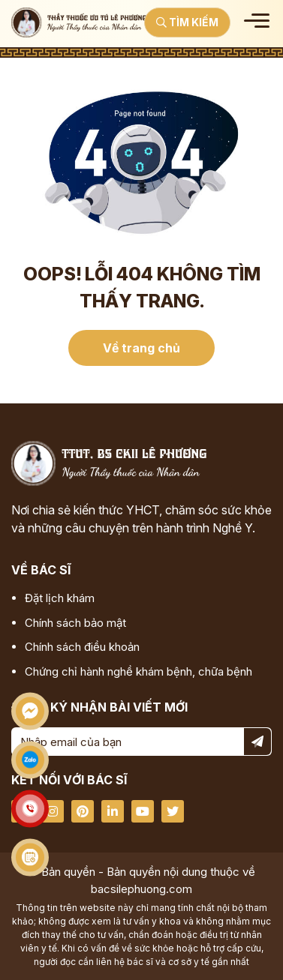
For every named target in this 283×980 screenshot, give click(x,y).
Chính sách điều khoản (82, 647)
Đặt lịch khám (60, 598)
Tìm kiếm (187, 22)
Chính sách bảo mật (75, 623)
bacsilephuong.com (141, 889)
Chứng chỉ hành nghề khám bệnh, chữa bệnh (138, 671)
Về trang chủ (141, 348)
